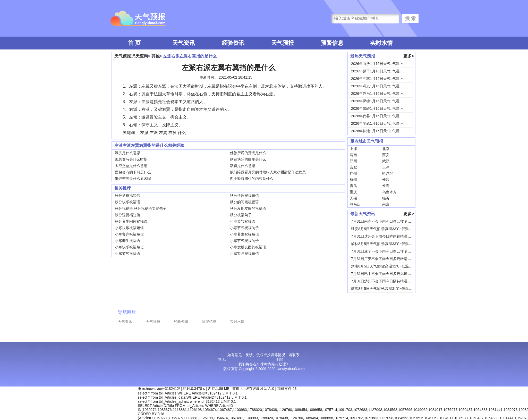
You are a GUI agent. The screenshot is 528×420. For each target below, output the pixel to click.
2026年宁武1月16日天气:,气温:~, (377, 123)
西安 (386, 155)
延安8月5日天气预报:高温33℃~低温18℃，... (387, 229)
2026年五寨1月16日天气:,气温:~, (377, 79)
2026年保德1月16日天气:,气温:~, (377, 101)
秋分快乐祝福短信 (244, 196)
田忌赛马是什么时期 (131, 159)
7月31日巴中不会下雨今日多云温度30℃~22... (388, 274)
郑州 (353, 161)
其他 (156, 56)
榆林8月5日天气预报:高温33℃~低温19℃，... (387, 244)
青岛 (353, 186)
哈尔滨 (388, 173)
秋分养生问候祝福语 (131, 221)
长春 (386, 186)
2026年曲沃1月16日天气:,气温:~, (377, 64)
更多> (409, 56)
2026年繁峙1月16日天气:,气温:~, (377, 108)
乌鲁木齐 (389, 192)
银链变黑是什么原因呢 (133, 179)
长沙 (386, 180)
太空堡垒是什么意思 (131, 166)
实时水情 (381, 43)
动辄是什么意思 (243, 166)
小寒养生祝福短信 (244, 234)
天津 (386, 167)
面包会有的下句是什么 (133, 172)
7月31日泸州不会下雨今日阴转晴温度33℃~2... (388, 281)
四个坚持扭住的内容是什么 (252, 179)
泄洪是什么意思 (127, 153)
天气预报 (283, 43)
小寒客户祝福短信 (129, 234)
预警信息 (332, 43)
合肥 (353, 167)
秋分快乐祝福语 (127, 202)
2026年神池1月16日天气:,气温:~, (377, 131)
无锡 (353, 198)
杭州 (353, 180)
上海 (353, 149)
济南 (353, 155)
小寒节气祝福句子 (244, 228)
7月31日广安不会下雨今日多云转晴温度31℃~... (389, 259)
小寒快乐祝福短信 (129, 228)
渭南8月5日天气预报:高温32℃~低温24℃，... (387, 266)
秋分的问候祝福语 (244, 202)
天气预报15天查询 (131, 56)
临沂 (386, 198)
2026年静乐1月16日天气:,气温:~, (377, 94)
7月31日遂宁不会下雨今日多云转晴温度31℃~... (389, 251)
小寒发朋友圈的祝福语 (248, 247)
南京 (386, 204)
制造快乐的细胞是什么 (248, 159)
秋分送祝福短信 (127, 196)
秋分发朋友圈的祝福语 (248, 208)
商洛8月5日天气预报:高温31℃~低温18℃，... (387, 289)
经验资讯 (233, 43)
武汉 (386, 161)
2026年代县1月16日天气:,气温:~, (377, 116)
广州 (353, 173)
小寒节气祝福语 (243, 221)
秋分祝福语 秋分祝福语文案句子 (141, 208)
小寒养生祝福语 (127, 241)
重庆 (353, 192)
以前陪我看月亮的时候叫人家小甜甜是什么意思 (268, 172)
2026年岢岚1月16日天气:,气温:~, (377, 86)
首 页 (134, 43)
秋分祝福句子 (241, 215)
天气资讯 (184, 43)
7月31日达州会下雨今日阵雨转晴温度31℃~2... (388, 236)
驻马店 (355, 204)
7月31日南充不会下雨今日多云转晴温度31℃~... (389, 221)
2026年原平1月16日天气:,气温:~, (377, 71)
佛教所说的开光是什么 (248, 153)
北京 (386, 149)
